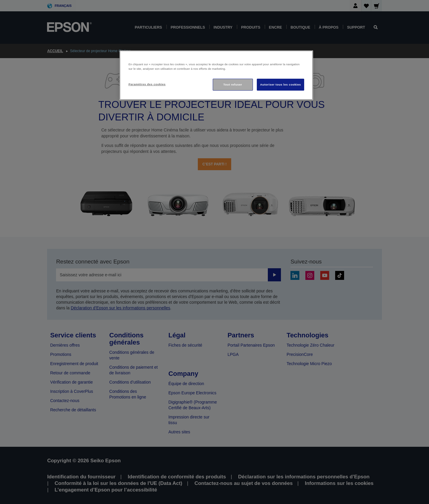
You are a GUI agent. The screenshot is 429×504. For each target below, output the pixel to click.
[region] (216, 75)
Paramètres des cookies (147, 84)
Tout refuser (233, 84)
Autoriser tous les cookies (280, 84)
